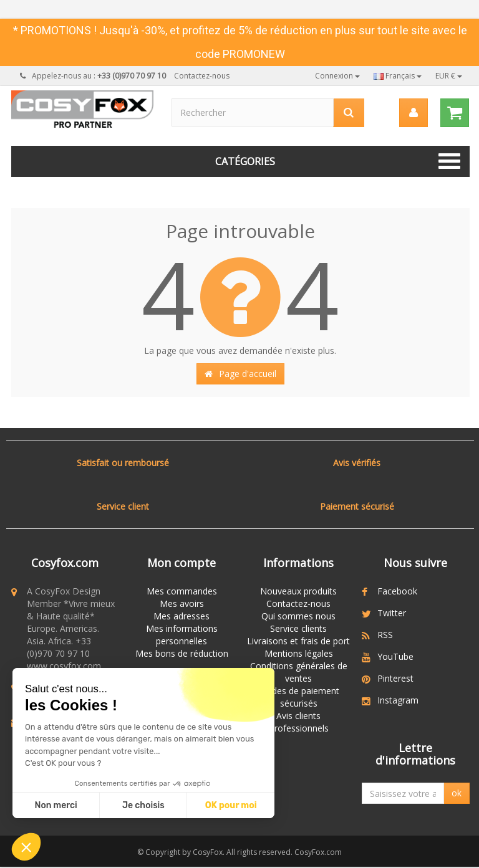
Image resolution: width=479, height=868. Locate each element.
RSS (385, 635)
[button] (26, 847)
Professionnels (299, 728)
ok (457, 797)
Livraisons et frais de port (298, 641)
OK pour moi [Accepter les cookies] (231, 805)
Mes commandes (182, 591)
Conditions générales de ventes (299, 672)
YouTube (395, 656)
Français (398, 76)
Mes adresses (181, 616)
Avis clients (298, 716)
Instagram (398, 700)
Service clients (298, 628)
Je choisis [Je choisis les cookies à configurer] (143, 805)
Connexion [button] (337, 76)
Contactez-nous (202, 76)
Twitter (392, 613)
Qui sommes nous (298, 616)
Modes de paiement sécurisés (299, 697)
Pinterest (395, 678)
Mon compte (181, 563)
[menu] (414, 113)
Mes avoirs (182, 603)
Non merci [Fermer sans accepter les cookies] (56, 805)
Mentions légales (299, 653)
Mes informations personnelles (182, 635)
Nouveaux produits (298, 591)
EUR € (449, 76)
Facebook (397, 591)
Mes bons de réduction (182, 653)
